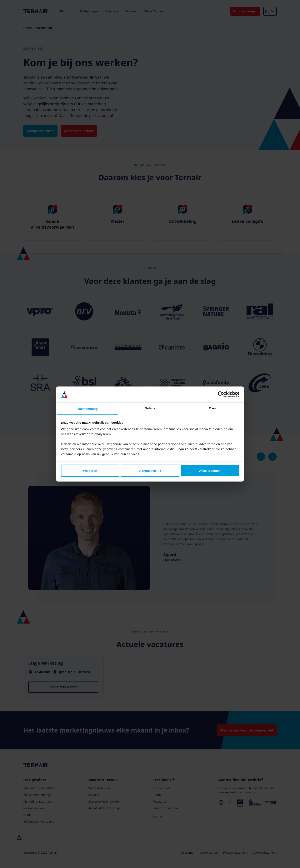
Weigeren (90, 470)
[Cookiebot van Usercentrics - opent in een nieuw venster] (221, 395)
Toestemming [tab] (87, 409)
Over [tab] (213, 408)
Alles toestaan (210, 470)
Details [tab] (150, 408)
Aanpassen (150, 470)
